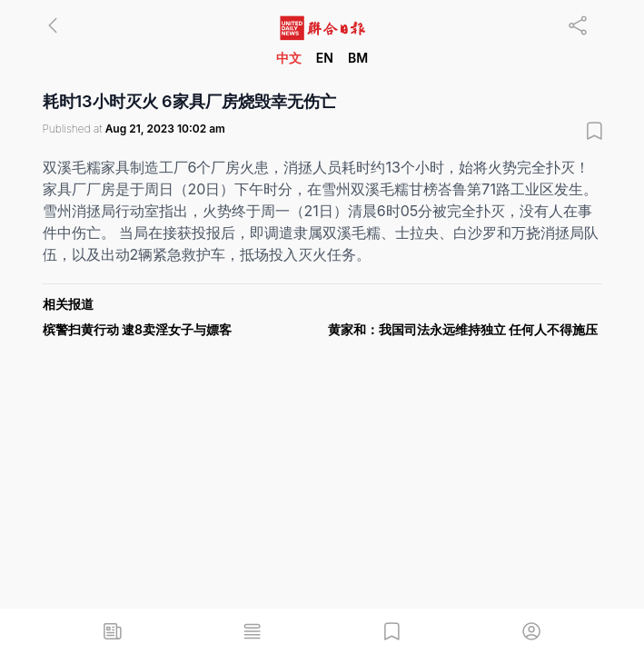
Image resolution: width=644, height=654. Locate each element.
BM (358, 58)
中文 (289, 58)
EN (325, 58)
